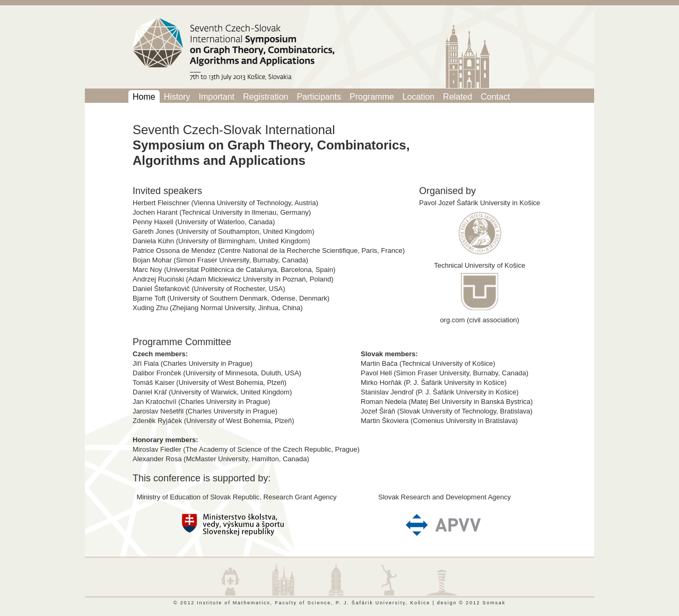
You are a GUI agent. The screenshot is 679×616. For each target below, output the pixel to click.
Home (144, 97)
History (177, 97)
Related (458, 97)
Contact (495, 97)
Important (216, 97)
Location (419, 97)
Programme (372, 97)
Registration (265, 97)
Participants (319, 97)
